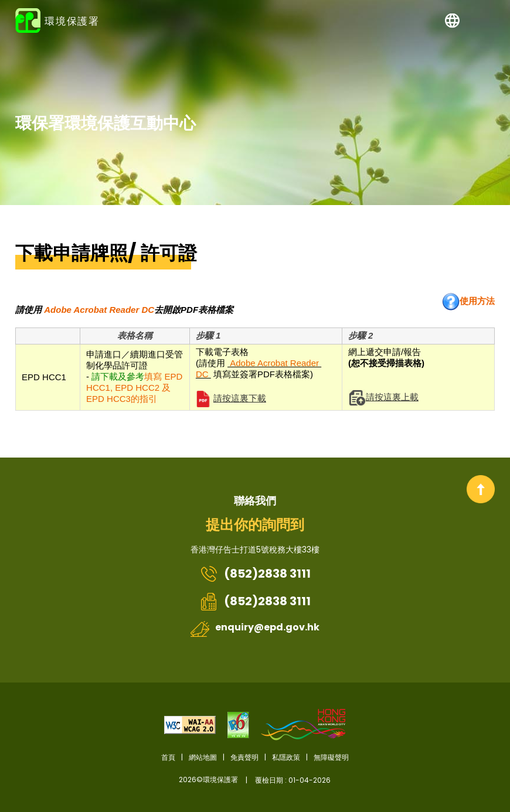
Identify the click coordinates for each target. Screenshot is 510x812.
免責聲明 (244, 757)
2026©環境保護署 (255, 780)
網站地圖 (203, 757)
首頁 (168, 757)
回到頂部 (481, 489)
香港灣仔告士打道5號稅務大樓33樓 (255, 550)
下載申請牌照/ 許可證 (106, 253)
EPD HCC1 (44, 377)
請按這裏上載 (392, 397)
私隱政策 (286, 757)
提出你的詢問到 (255, 525)
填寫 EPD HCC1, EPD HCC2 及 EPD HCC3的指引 (134, 388)
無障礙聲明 (331, 757)
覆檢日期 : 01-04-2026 (293, 780)
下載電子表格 (266, 369)
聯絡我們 (255, 501)
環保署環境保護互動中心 (106, 123)
